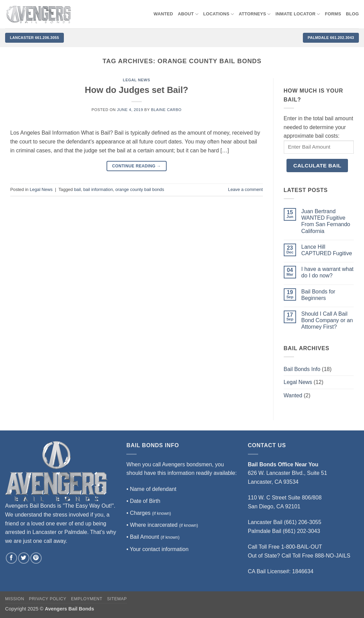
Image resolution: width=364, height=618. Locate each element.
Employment (87, 599)
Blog (352, 14)
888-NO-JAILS (333, 556)
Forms (333, 14)
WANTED (163, 14)
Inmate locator (298, 14)
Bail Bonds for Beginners (318, 295)
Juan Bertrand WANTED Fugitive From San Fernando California (326, 221)
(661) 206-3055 (303, 522)
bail (78, 189)
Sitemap (117, 599)
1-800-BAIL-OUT (302, 547)
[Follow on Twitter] (24, 558)
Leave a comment (246, 189)
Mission (15, 599)
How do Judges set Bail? (136, 90)
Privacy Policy (48, 599)
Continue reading (136, 166)
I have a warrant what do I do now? (327, 272)
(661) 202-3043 (301, 531)
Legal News (137, 80)
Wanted (293, 395)
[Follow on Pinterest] (36, 558)
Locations (219, 14)
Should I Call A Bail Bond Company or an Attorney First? (327, 320)
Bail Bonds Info (302, 369)
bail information (98, 189)
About (188, 14)
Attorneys (255, 14)
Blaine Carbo (166, 110)
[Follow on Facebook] (11, 558)
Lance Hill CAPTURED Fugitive (326, 250)
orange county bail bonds (140, 189)
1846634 (303, 571)
